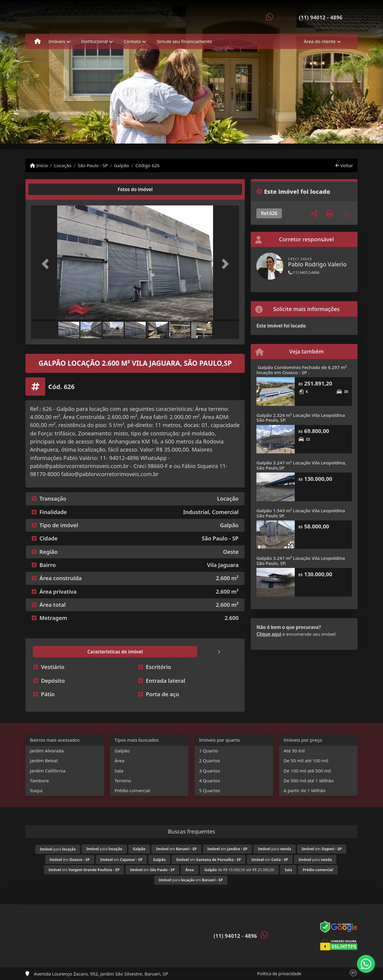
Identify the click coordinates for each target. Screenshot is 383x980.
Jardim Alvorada (47, 751)
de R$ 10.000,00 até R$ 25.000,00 (239, 870)
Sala (119, 771)
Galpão (122, 165)
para (58, 849)
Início (39, 165)
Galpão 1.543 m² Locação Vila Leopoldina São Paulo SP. (301, 513)
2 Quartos (210, 760)
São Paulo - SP (93, 165)
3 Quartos (210, 771)
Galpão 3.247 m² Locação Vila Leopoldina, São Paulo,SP (301, 465)
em (177, 849)
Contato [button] (132, 41)
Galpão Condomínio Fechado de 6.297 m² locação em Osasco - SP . (301, 370)
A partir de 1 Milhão (305, 790)
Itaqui (36, 790)
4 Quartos (210, 781)
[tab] (50, 189)
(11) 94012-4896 (304, 273)
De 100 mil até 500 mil (307, 771)
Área (120, 760)
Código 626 (147, 165)
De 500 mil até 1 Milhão (309, 781)
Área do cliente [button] (320, 41)
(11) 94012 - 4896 (321, 17)
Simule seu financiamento (184, 41)
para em (191, 880)
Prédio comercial (132, 790)
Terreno (123, 781)
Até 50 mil (294, 751)
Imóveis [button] (57, 41)
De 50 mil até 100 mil (306, 760)
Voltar (344, 165)
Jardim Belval (44, 760)
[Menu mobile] (38, 42)
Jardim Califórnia (48, 771)
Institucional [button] (95, 41)
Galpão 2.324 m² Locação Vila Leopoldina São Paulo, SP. (301, 418)
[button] (47, 264)
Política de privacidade (279, 974)
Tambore (39, 781)
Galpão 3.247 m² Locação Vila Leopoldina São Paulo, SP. (301, 561)
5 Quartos (210, 790)
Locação (63, 165)
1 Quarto (208, 751)
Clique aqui (269, 634)
